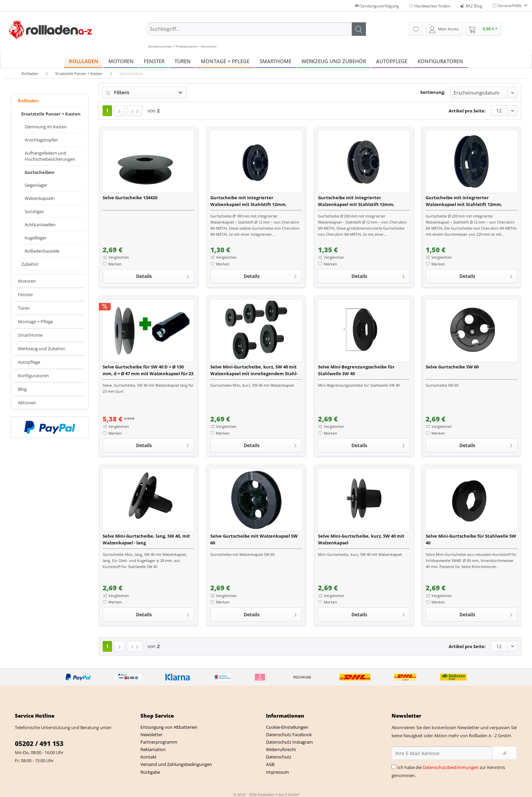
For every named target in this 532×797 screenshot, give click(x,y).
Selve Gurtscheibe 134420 (130, 198)
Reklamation (153, 749)
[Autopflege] (392, 61)
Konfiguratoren (33, 376)
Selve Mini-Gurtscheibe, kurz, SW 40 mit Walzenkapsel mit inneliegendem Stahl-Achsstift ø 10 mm (254, 370)
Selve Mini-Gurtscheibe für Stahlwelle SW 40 (471, 539)
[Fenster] (154, 61)
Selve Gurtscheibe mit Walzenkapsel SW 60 (254, 539)
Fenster (25, 294)
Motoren (27, 281)
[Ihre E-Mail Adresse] (442, 753)
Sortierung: (433, 92)
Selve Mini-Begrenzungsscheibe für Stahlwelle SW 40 (356, 370)
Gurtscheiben (40, 172)
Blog (22, 389)
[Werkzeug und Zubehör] (334, 61)
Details (163, 275)
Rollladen (28, 101)
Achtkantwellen (40, 225)
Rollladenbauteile (42, 251)
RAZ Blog (471, 6)
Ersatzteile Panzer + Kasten (51, 114)
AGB (270, 764)
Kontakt (149, 757)
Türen (24, 308)
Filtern (118, 92)
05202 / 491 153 (39, 744)
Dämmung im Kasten (46, 127)
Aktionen (27, 403)
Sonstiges (34, 211)
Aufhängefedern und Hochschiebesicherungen (50, 156)
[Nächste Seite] (119, 111)
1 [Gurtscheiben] (107, 111)
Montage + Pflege (35, 322)
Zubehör (30, 264)
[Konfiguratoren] (440, 61)
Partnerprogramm (159, 742)
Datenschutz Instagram (289, 742)
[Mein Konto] (444, 29)
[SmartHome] (275, 61)
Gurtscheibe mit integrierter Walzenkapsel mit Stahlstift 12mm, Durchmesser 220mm (464, 201)
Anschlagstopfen (41, 140)
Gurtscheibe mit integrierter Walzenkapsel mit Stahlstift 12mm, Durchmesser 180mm (249, 201)
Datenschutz (279, 757)
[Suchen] (359, 29)
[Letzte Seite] (135, 111)
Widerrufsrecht (281, 749)
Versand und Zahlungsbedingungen (176, 764)
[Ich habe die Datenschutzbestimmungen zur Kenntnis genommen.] (394, 767)
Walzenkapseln (40, 198)
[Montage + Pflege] (225, 61)
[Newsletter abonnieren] (504, 753)
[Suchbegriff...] (256, 29)
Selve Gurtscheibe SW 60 (452, 367)
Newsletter (151, 735)
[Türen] (183, 61)
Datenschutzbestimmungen (451, 767)
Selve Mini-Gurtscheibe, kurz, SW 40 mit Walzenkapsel (361, 539)
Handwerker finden (430, 6)
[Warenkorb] (483, 29)
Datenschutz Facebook (289, 735)
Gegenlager (36, 185)
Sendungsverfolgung (377, 6)
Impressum (277, 772)
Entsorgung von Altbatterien (169, 727)
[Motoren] (121, 61)
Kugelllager (36, 238)
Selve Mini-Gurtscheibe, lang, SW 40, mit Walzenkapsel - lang (146, 539)
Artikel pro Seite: (467, 111)
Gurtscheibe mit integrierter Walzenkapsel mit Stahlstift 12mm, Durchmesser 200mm (356, 201)
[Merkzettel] (416, 29)
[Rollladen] (84, 61)
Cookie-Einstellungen (287, 727)
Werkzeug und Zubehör (42, 349)
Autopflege (29, 362)
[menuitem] (256, 35)
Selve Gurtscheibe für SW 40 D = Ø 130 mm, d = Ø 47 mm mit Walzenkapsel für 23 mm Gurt (148, 370)
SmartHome (30, 335)
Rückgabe (150, 772)
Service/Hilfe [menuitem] (508, 6)
